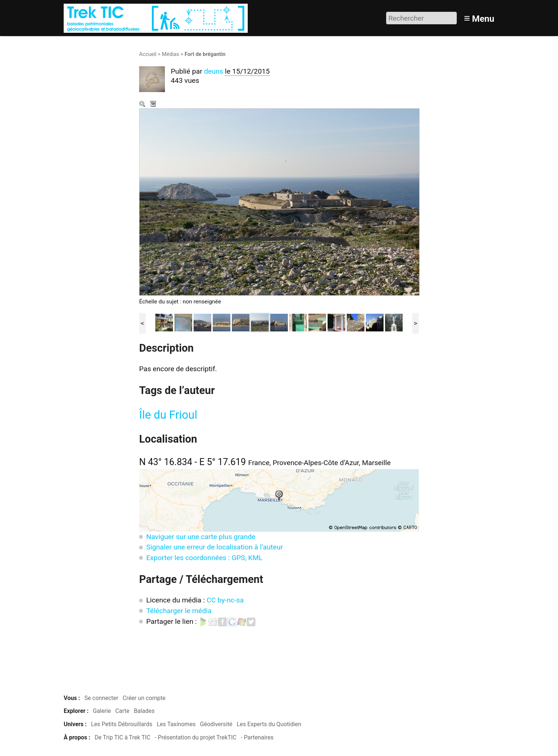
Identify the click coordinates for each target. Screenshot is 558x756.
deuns (213, 71)
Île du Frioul (168, 415)
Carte (122, 711)
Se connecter (101, 698)
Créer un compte (144, 698)
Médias (171, 54)
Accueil (148, 54)
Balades (144, 711)
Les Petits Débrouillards (122, 724)
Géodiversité (216, 724)
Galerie (102, 711)
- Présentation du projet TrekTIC (195, 737)
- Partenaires (257, 737)
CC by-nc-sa (225, 600)
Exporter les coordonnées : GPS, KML (204, 558)
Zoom (143, 105)
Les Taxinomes (176, 724)
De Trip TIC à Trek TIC (122, 737)
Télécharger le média (154, 105)
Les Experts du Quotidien (269, 724)
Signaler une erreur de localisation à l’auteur (215, 547)
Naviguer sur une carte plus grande (201, 537)
